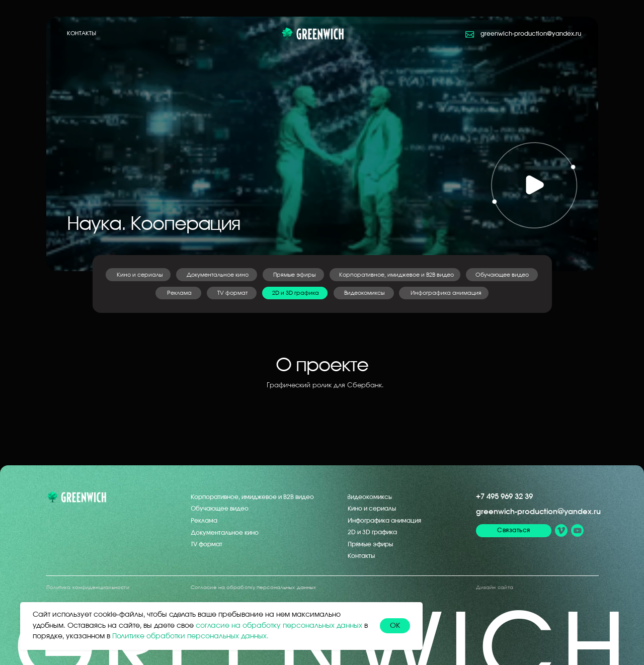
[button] (534, 185)
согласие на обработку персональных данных (279, 626)
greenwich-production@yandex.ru (538, 512)
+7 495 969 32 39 (504, 497)
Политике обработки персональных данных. (190, 636)
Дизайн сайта (495, 588)
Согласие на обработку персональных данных (253, 588)
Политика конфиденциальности (88, 588)
